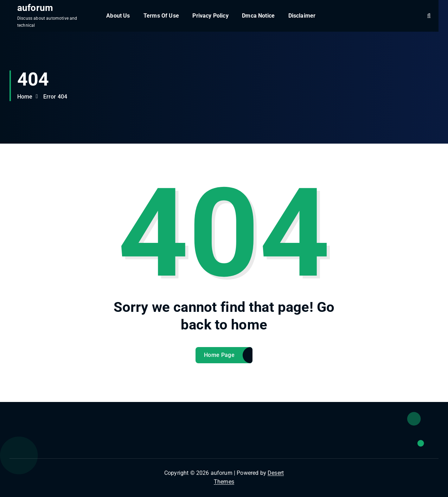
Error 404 (55, 97)
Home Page (219, 355)
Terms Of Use (161, 16)
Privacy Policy (210, 16)
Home (25, 97)
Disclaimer (302, 16)
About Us (118, 16)
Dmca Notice (258, 16)
